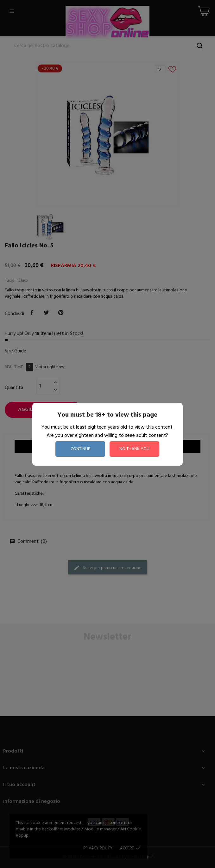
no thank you (134, 449)
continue (80, 449)
